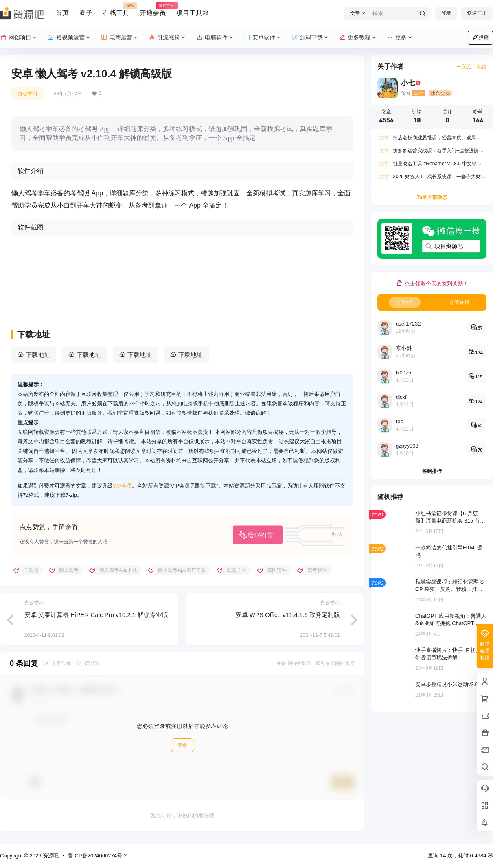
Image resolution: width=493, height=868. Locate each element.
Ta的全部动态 (432, 197)
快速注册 (477, 13)
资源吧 (50, 856)
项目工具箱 (193, 13)
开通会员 (153, 9)
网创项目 (19, 38)
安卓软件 (263, 38)
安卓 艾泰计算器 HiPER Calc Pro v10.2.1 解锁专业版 (96, 615)
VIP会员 (122, 486)
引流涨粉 (168, 38)
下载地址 (38, 355)
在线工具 (116, 9)
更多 (400, 38)
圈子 (86, 13)
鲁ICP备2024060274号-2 (98, 856)
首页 (62, 13)
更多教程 (358, 38)
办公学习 (28, 94)
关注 (464, 67)
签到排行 (432, 471)
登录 (446, 13)
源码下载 (310, 38)
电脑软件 (215, 38)
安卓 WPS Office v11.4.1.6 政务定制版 (288, 615)
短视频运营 (69, 38)
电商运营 (120, 38)
